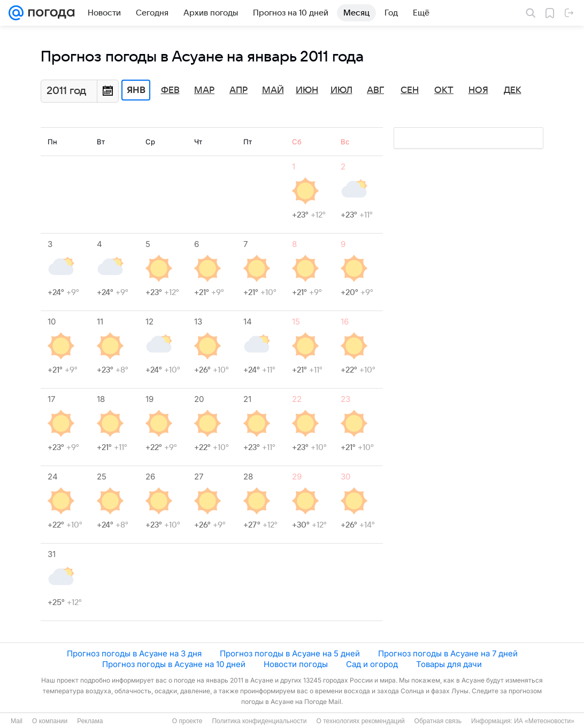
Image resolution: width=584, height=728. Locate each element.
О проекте (187, 721)
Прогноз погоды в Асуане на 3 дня (134, 653)
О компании (50, 721)
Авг (375, 90)
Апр (239, 90)
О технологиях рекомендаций (360, 721)
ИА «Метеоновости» (544, 721)
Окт (444, 90)
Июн (307, 90)
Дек (513, 90)
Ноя (478, 90)
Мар (204, 90)
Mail (17, 721)
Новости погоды (296, 664)
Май (273, 90)
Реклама (90, 721)
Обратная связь (438, 721)
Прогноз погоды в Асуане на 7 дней (448, 653)
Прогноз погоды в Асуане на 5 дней (290, 653)
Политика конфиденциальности (259, 721)
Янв (136, 90)
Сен (410, 90)
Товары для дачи (449, 664)
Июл (341, 90)
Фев (170, 90)
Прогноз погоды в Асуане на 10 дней (174, 664)
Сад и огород (372, 664)
